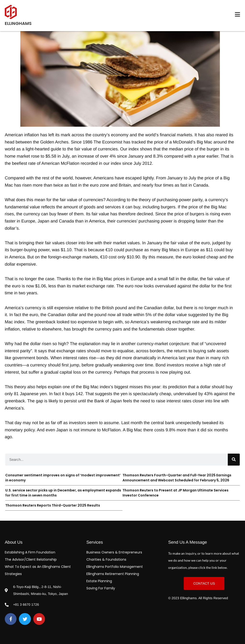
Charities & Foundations (106, 559)
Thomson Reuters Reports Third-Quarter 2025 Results (53, 505)
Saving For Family (101, 588)
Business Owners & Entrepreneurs (114, 552)
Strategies (13, 574)
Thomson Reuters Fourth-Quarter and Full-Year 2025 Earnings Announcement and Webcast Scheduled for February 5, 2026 (177, 478)
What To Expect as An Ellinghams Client (38, 567)
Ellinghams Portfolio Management (115, 567)
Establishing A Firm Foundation (30, 552)
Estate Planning (99, 581)
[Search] (234, 460)
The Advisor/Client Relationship (31, 559)
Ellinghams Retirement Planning (113, 574)
